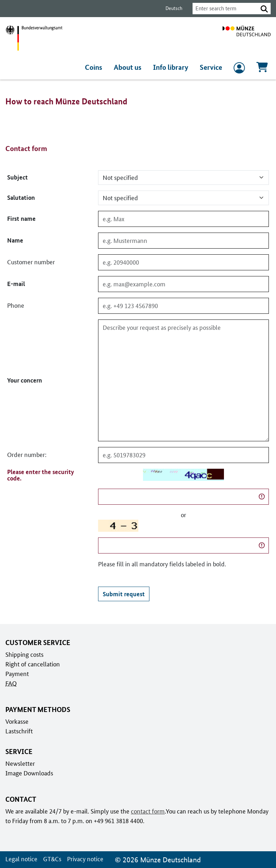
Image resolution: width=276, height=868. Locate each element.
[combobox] (223, 9)
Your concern (24, 380)
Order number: (27, 455)
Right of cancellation (32, 664)
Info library (172, 67)
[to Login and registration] (239, 69)
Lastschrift (19, 731)
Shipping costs (24, 654)
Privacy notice (83, 859)
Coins (97, 67)
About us (130, 67)
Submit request (123, 594)
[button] (264, 9)
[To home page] (247, 38)
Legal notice (21, 859)
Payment (17, 674)
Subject (17, 177)
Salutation (21, 198)
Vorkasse (17, 721)
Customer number (31, 262)
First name (21, 219)
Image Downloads (29, 773)
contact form (147, 811)
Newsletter (20, 763)
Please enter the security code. (40, 475)
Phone (16, 306)
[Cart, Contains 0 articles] (262, 69)
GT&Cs (51, 859)
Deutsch (170, 8)
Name (15, 240)
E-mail (15, 284)
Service (211, 67)
